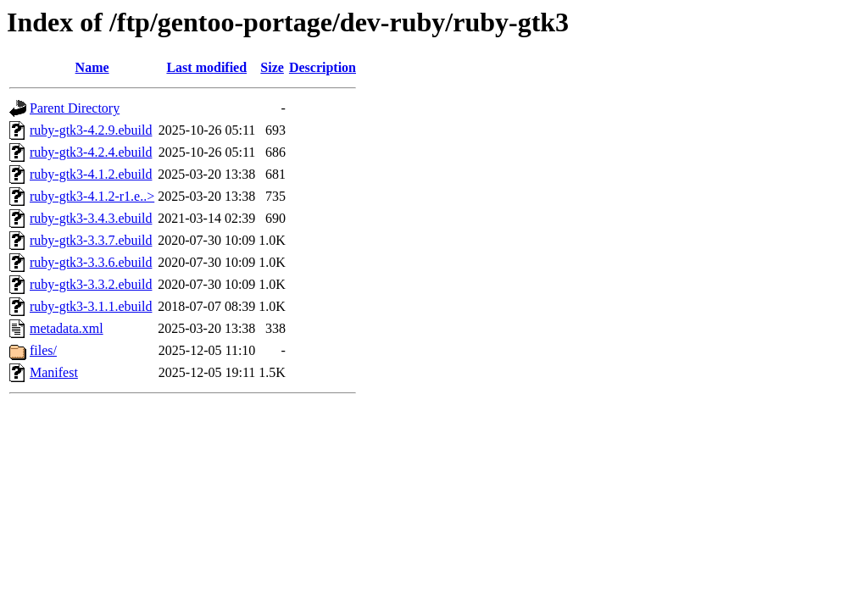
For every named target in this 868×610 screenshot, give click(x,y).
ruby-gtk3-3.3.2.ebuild (91, 284)
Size (272, 67)
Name (92, 67)
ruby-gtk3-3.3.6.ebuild (91, 262)
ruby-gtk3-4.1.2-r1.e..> (92, 196)
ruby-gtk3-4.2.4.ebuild (91, 152)
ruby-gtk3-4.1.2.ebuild (91, 174)
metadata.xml (67, 328)
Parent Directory (75, 108)
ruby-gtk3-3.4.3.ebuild (91, 218)
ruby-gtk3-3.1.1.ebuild (91, 306)
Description (323, 67)
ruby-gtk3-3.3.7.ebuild (91, 240)
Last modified (206, 67)
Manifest (54, 372)
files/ (43, 350)
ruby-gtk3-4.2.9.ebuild (91, 130)
